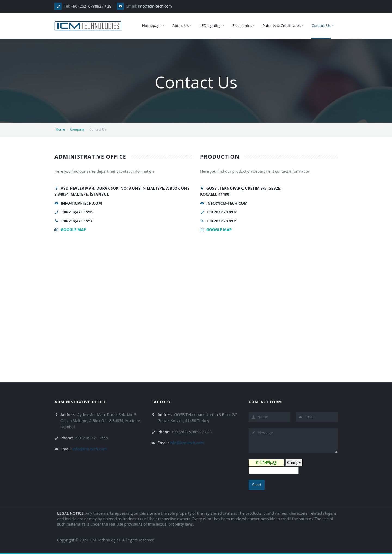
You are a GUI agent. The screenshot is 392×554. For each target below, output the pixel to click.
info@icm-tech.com (155, 6)
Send (257, 485)
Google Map (73, 230)
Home (60, 129)
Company (77, 129)
